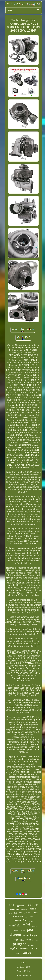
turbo (27, 952)
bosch (32, 917)
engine (14, 948)
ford (30, 930)
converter (20, 920)
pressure (24, 949)
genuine (31, 945)
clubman (18, 916)
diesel (37, 941)
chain (30, 940)
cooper (32, 905)
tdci (21, 913)
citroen (15, 934)
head (36, 913)
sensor (34, 948)
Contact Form (23, 967)
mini (26, 925)
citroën (31, 921)
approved (20, 906)
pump (28, 912)
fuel (22, 940)
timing (13, 939)
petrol (16, 931)
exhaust (33, 909)
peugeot (19, 944)
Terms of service (23, 975)
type (26, 917)
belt (15, 913)
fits (12, 905)
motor (35, 926)
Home (23, 963)
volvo (18, 953)
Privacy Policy (23, 971)
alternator (24, 909)
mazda (23, 931)
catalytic (15, 925)
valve (10, 913)
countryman (15, 909)
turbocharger (30, 935)
